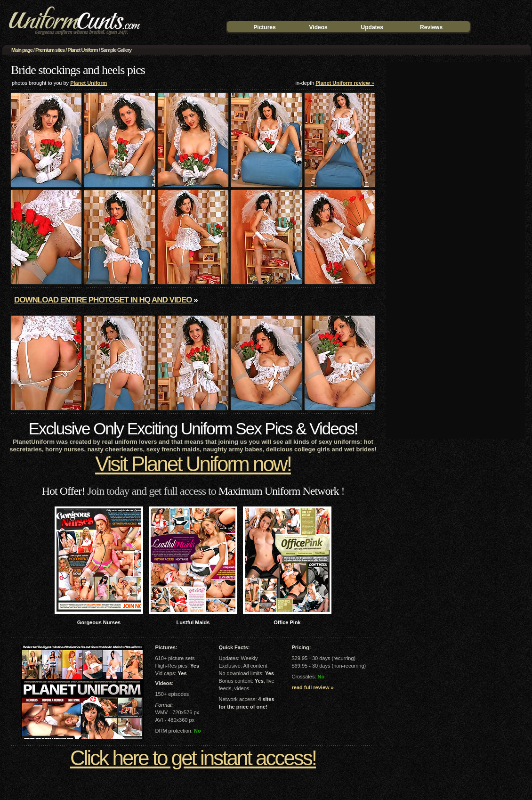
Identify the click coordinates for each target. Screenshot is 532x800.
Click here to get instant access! (193, 758)
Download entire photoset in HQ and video (104, 300)
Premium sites (50, 50)
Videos (318, 27)
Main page (22, 50)
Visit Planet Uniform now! (193, 464)
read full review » (313, 687)
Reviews (431, 27)
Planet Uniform (82, 50)
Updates (372, 27)
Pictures (264, 27)
